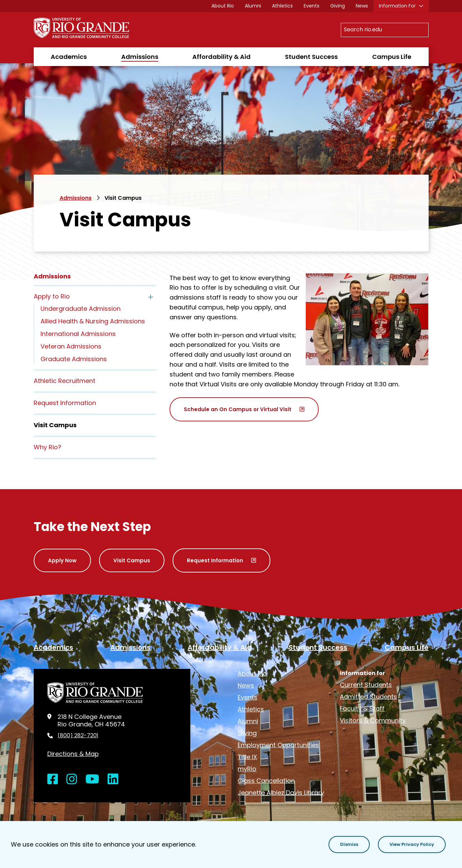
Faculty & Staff (362, 709)
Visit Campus (132, 560)
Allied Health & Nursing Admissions (93, 321)
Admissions (140, 57)
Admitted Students (368, 697)
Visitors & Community (373, 720)
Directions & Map (73, 754)
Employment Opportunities (278, 745)
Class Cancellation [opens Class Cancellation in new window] (266, 781)
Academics (69, 57)
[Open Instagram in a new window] (72, 779)
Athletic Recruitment (65, 381)
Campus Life (392, 57)
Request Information (65, 403)
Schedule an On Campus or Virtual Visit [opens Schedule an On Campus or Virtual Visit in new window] (238, 409)
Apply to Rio (52, 296)
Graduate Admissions (74, 359)
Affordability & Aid (221, 57)
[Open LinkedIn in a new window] (113, 779)
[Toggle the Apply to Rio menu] (150, 297)
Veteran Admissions (71, 346)
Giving (338, 6)
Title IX (247, 757)
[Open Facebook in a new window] (53, 779)
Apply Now (62, 560)
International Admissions (78, 334)
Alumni (253, 6)
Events (312, 6)
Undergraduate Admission (81, 309)
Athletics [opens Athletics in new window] (282, 6)
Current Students (366, 685)
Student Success (311, 57)
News (362, 6)
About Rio (223, 6)
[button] (349, 845)
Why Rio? (47, 447)
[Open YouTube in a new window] (92, 779)
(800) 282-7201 (78, 736)
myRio (247, 769)
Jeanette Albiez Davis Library (281, 793)
